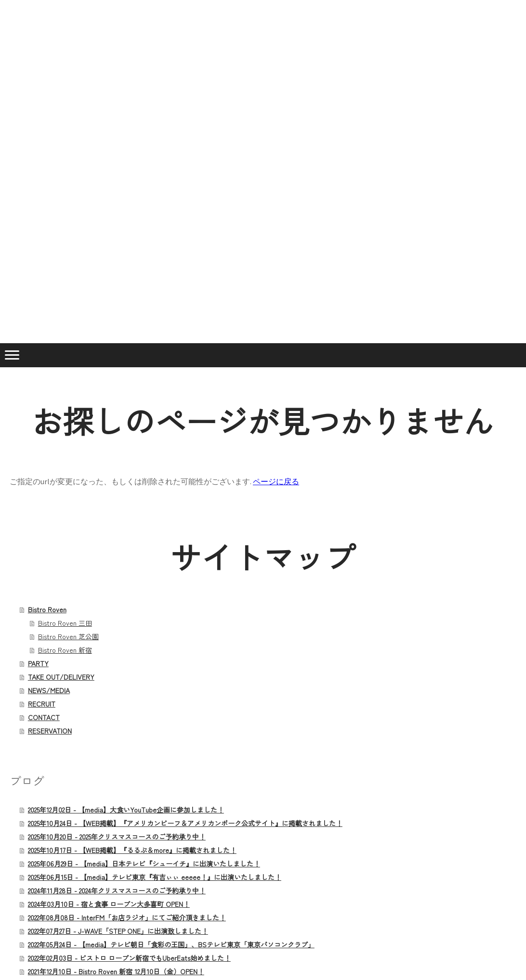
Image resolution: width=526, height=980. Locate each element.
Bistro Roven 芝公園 (68, 636)
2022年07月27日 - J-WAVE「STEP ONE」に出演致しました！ (118, 931)
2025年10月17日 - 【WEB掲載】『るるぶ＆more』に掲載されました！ (132, 850)
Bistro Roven (47, 609)
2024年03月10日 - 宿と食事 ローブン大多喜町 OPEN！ (109, 904)
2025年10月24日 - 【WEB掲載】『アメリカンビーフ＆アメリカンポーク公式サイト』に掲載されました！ (185, 823)
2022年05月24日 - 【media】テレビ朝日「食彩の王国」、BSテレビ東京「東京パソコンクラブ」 (171, 944)
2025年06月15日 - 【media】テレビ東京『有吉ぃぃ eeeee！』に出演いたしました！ (155, 877)
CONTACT (44, 717)
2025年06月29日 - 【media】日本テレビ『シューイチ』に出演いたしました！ (144, 864)
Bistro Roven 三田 (65, 623)
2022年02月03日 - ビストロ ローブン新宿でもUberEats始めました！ (129, 958)
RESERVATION (50, 731)
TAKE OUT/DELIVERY (61, 677)
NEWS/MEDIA (49, 690)
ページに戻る (276, 481)
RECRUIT (42, 704)
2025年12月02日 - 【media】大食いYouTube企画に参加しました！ (126, 810)
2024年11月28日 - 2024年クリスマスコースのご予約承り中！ (117, 890)
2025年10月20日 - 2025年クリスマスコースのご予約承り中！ (117, 837)
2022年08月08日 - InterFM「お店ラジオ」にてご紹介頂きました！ (127, 917)
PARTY (38, 663)
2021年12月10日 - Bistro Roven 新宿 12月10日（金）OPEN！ (116, 971)
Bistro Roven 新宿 (65, 650)
